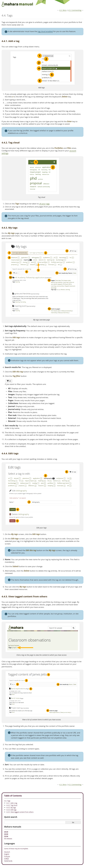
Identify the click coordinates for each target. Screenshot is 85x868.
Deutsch (7, 852)
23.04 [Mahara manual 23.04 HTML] (6, 836)
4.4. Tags (7, 801)
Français (7, 856)
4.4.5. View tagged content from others (20, 812)
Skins (63, 10)
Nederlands (8, 861)
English (7, 854)
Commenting (75, 10)
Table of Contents (13, 796)
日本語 (6, 859)
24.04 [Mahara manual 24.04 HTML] (6, 834)
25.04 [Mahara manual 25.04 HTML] (6, 832)
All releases (8, 839)
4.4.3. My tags (11, 808)
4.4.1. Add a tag (12, 803)
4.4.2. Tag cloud (12, 805)
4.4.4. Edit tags (11, 810)
